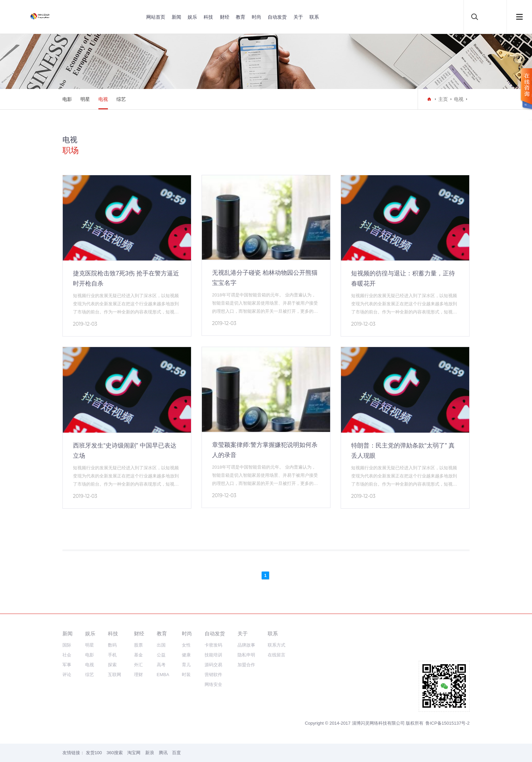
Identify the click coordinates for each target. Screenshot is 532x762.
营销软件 (213, 675)
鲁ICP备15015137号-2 (448, 723)
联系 (314, 17)
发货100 (94, 753)
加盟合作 (246, 665)
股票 (138, 645)
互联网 (115, 675)
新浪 (150, 753)
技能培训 (213, 655)
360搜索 (115, 753)
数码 (112, 645)
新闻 (176, 17)
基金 (138, 655)
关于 (298, 17)
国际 (67, 645)
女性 (186, 645)
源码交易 (213, 665)
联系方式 (277, 645)
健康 (186, 655)
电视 (103, 99)
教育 (241, 17)
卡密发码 (213, 645)
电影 (67, 99)
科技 (208, 17)
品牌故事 (246, 645)
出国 (161, 645)
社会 (67, 655)
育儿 (186, 665)
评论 (67, 675)
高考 (161, 665)
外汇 (138, 665)
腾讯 (163, 753)
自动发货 (277, 17)
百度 (176, 753)
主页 (443, 99)
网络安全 (213, 684)
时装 (186, 675)
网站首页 (156, 17)
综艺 (121, 99)
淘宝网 (134, 753)
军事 (67, 665)
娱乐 (192, 17)
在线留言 (277, 655)
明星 (85, 99)
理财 (138, 675)
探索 (112, 665)
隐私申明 (246, 655)
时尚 (256, 17)
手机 (112, 655)
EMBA (163, 675)
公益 (161, 655)
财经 (225, 17)
